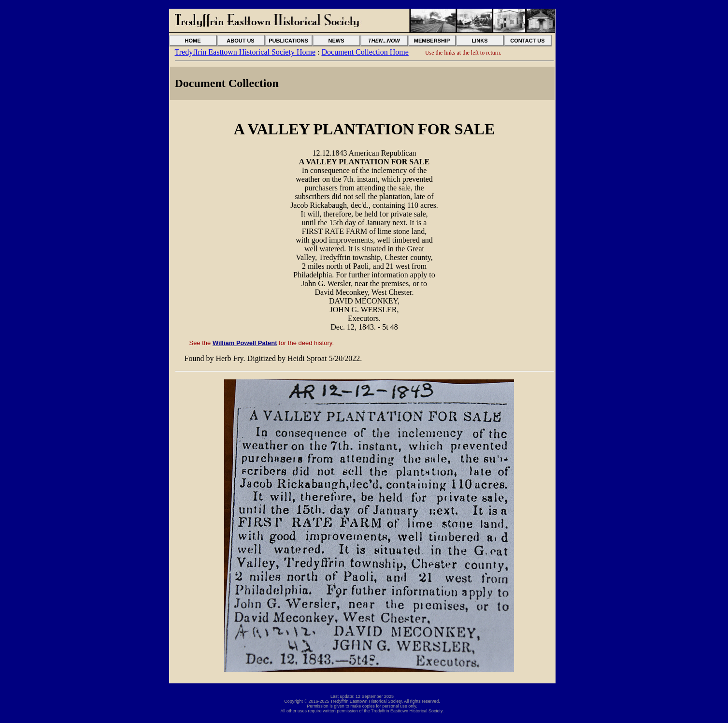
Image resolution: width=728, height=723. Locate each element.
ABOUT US (240, 41)
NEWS (336, 41)
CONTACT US (527, 41)
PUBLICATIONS (288, 41)
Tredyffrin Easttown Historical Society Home (245, 52)
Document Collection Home (365, 52)
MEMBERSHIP (432, 41)
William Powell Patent (245, 343)
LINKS (480, 41)
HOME (193, 41)
